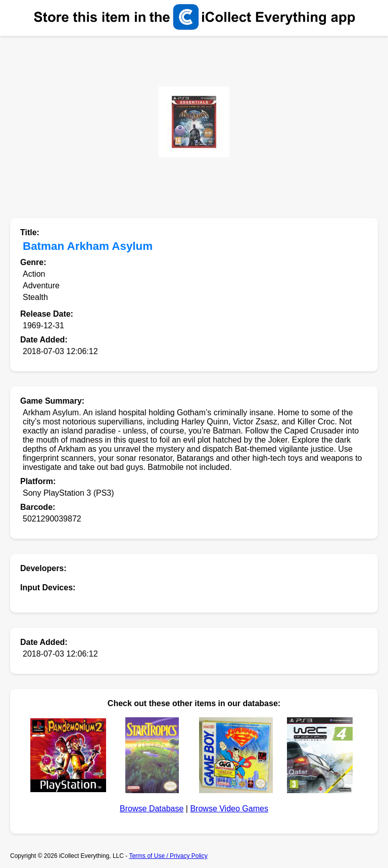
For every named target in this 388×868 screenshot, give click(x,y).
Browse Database (152, 809)
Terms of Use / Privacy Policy (168, 856)
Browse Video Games (229, 809)
